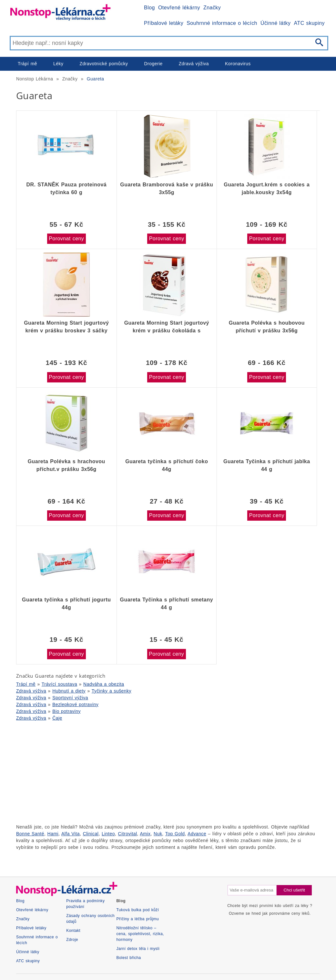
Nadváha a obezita (104, 684)
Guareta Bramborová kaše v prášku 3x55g (167, 188)
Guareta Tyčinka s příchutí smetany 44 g (167, 604)
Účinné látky (276, 23)
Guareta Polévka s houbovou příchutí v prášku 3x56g (267, 327)
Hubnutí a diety (69, 691)
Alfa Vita (71, 834)
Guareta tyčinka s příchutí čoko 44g (167, 465)
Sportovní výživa (70, 698)
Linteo (108, 834)
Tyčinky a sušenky (112, 691)
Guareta (96, 79)
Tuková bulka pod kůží (138, 910)
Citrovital (128, 834)
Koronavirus (238, 64)
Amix (145, 834)
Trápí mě (27, 64)
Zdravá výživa (194, 64)
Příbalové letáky (164, 23)
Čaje (57, 718)
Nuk (158, 834)
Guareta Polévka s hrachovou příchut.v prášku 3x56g (66, 465)
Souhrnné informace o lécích (222, 23)
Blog (149, 8)
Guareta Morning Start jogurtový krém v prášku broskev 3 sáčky (66, 327)
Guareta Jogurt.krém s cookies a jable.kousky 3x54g (267, 188)
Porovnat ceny (66, 239)
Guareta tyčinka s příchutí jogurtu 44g (66, 604)
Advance (197, 834)
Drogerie (153, 64)
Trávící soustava (59, 684)
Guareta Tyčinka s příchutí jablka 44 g (267, 465)
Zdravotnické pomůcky (104, 64)
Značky (212, 8)
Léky (58, 64)
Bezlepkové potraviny (75, 704)
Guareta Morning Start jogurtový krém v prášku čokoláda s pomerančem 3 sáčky (167, 327)
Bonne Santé (30, 834)
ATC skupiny (309, 23)
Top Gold (175, 834)
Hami (53, 834)
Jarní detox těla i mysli (138, 949)
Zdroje (72, 940)
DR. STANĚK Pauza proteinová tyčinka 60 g (66, 188)
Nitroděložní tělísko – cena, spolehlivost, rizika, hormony (140, 934)
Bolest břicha (129, 958)
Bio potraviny (66, 711)
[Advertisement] (168, 772)
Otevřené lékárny (179, 8)
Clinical (91, 834)
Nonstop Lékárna (35, 79)
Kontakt (73, 931)
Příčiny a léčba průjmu (138, 919)
